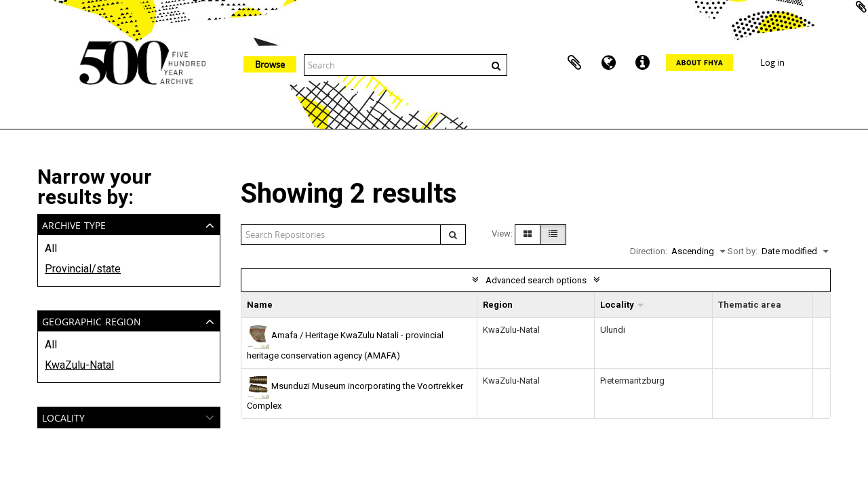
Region (498, 305)
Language (608, 63)
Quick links (642, 63)
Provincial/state (83, 269)
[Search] (453, 235)
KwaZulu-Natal (79, 365)
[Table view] (553, 235)
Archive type (74, 224)
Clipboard (574, 63)
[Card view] (528, 235)
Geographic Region (92, 320)
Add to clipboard (861, 7)
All (51, 248)
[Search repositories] (341, 235)
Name (260, 305)
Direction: (649, 251)
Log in (772, 62)
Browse (270, 64)
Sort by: (743, 251)
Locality (63, 416)
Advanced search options (536, 280)
